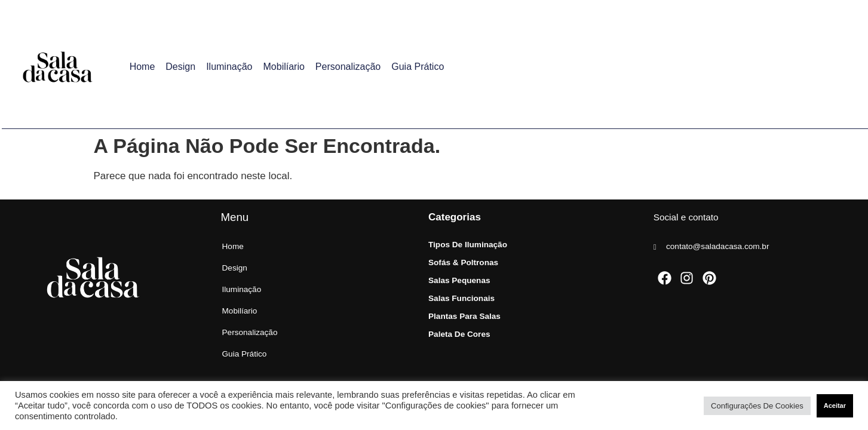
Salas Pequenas (459, 280)
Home (142, 67)
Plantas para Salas (464, 316)
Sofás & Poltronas (463, 262)
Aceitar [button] (835, 406)
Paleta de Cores (459, 334)
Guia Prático (418, 67)
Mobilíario (284, 67)
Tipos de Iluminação (468, 245)
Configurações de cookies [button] (757, 406)
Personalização (348, 67)
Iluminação (229, 67)
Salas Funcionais (461, 298)
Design (180, 67)
